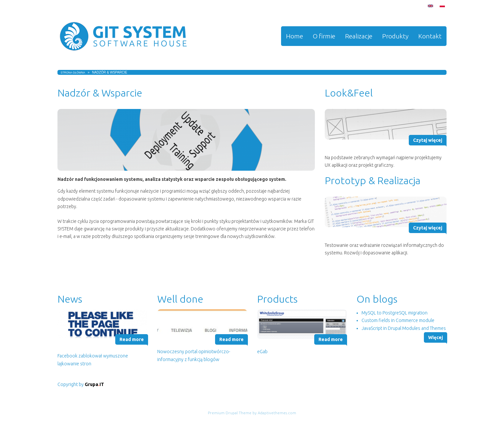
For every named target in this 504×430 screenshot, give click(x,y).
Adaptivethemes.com (277, 413)
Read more (132, 339)
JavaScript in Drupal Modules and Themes (404, 328)
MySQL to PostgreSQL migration (394, 313)
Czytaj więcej (428, 140)
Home (295, 36)
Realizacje (359, 36)
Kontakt (430, 36)
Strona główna (73, 73)
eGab (262, 352)
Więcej (436, 337)
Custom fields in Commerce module (398, 320)
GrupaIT (94, 384)
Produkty (395, 36)
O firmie (324, 36)
